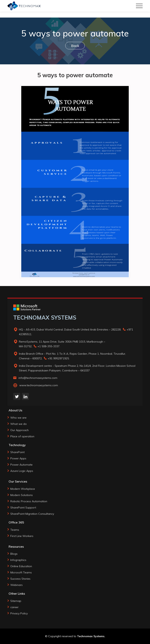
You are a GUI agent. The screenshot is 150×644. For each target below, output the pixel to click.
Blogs (14, 554)
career (14, 607)
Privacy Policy (19, 613)
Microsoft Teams (21, 572)
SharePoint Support (23, 508)
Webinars (16, 585)
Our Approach (20, 430)
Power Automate (21, 465)
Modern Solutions (22, 495)
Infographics (18, 560)
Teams (15, 530)
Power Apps (18, 458)
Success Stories (20, 579)
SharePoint (17, 452)
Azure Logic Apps (22, 471)
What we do (19, 424)
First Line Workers (22, 536)
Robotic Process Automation (29, 501)
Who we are (18, 418)
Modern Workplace (23, 489)
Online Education (21, 566)
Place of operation (22, 436)
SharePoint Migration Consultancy (32, 514)
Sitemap (16, 601)
